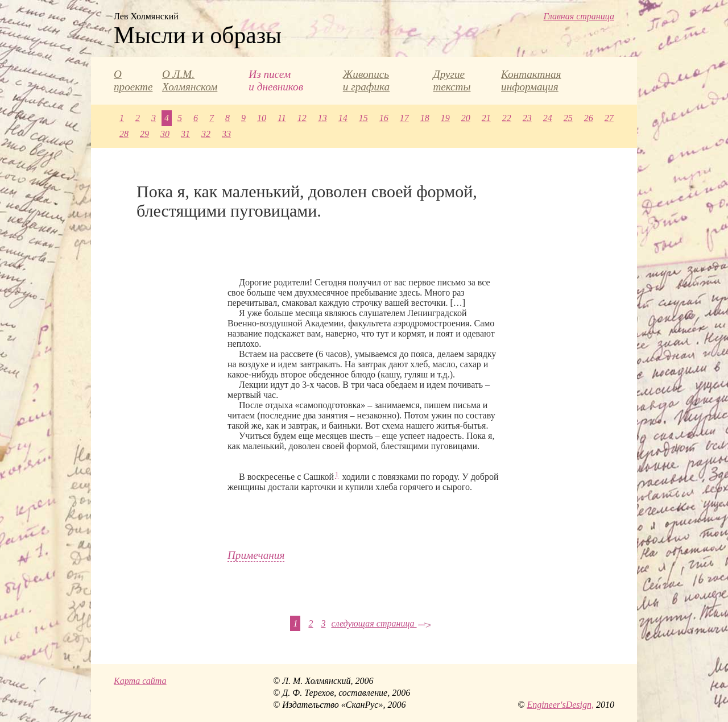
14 (343, 118)
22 (507, 118)
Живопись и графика (366, 80)
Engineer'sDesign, (560, 705)
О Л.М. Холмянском (190, 80)
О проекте (133, 80)
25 (568, 118)
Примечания (256, 555)
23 (527, 118)
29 (144, 134)
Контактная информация (531, 80)
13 (322, 118)
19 (445, 118)
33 (226, 134)
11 (282, 118)
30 (165, 134)
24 (548, 118)
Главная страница (579, 16)
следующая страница (381, 623)
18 (425, 118)
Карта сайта (140, 681)
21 (486, 118)
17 (404, 118)
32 (206, 134)
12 (302, 118)
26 (589, 118)
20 (466, 118)
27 (609, 118)
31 (185, 134)
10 (262, 118)
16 (384, 118)
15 (363, 118)
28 (124, 134)
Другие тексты (452, 80)
